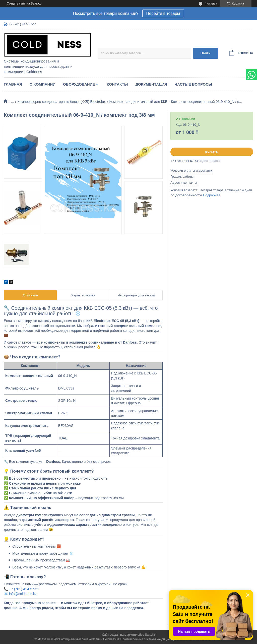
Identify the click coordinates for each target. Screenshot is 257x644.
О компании (43, 84)
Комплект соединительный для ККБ (138, 102)
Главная (13, 84)
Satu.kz (150, 635)
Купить (212, 152)
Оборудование (79, 84)
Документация (151, 84)
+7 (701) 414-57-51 (24, 589)
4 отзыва (211, 4)
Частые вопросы (193, 84)
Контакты (117, 84)
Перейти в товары (163, 13)
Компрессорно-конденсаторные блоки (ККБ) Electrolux (62, 102)
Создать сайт (16, 4)
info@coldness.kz (23, 594)
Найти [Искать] (206, 53)
